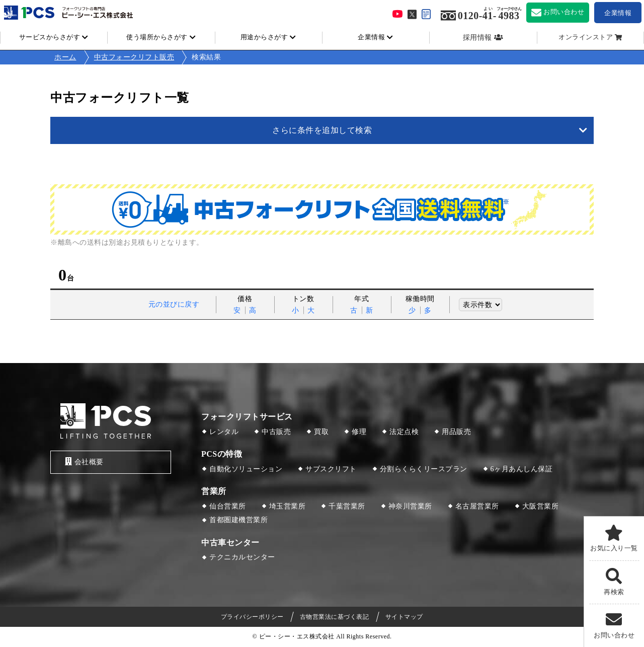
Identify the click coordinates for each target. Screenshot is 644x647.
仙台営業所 (228, 506)
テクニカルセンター (242, 557)
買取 (321, 432)
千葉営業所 (347, 506)
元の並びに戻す (174, 304)
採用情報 (477, 38)
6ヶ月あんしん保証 (522, 469)
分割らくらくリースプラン (424, 469)
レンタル (224, 432)
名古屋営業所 (477, 506)
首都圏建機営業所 (238, 520)
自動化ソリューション (246, 469)
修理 (359, 432)
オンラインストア (586, 37)
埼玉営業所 (288, 506)
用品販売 (456, 432)
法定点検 (404, 432)
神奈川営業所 (410, 506)
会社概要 (82, 462)
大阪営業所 (541, 506)
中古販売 (276, 432)
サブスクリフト (331, 469)
